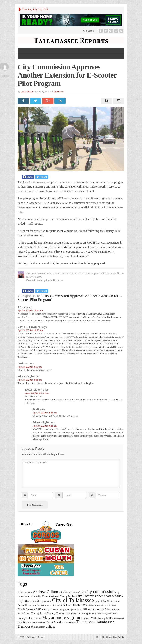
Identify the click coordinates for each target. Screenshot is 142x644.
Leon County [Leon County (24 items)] (32, 613)
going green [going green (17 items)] (65, 609)
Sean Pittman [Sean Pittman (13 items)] (70, 623)
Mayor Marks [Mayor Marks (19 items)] (90, 618)
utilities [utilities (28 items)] (50, 627)
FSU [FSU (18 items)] (44, 609)
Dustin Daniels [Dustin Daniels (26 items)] (81, 605)
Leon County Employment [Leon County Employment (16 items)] (84, 614)
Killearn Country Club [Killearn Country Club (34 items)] (97, 609)
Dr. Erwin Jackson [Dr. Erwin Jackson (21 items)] (61, 605)
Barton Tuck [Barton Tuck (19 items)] (78, 592)
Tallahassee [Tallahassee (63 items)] (86, 622)
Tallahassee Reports (35, 637)
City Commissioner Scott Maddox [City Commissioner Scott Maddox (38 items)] (100, 596)
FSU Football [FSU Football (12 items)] (53, 610)
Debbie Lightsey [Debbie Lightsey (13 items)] (44, 605)
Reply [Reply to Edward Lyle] (6, 76)
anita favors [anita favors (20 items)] (65, 592)
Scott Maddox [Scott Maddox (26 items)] (55, 622)
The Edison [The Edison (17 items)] (40, 627)
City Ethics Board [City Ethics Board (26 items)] (28, 601)
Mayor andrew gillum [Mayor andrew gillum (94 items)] (62, 617)
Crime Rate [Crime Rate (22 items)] (113, 601)
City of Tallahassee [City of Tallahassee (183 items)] (73, 600)
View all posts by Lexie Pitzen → (45, 280)
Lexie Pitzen (27, 92)
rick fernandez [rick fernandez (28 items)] (26, 622)
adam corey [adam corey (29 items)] (25, 592)
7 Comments (58, 92)
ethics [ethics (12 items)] (103, 605)
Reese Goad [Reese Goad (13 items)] (119, 618)
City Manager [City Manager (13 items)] (45, 601)
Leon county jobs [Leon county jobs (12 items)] (104, 614)
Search (89, 31)
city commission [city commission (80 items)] (100, 592)
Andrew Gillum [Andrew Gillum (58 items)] (45, 592)
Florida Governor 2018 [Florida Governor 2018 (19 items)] (30, 609)
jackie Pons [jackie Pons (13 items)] (76, 609)
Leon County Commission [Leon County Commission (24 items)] (55, 613)
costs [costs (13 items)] (97, 601)
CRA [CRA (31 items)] (103, 601)
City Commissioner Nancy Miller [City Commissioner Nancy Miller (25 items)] (56, 596)
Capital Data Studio (115, 637)
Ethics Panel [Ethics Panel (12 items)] (111, 605)
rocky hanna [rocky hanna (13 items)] (41, 623)
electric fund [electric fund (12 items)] (95, 605)
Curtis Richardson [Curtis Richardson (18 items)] (27, 605)
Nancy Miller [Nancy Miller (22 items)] (106, 618)
